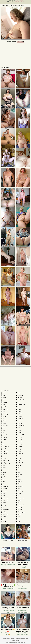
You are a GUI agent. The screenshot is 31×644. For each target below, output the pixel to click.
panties (19, 447)
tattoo (19, 493)
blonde (4, 423)
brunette (4, 435)
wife (18, 519)
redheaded (20, 463)
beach (3, 407)
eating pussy (5, 463)
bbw (3, 405)
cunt (3, 456)
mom (18, 409)
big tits (4, 416)
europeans (5, 470)
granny (4, 493)
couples (4, 449)
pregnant (20, 454)
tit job (19, 500)
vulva (19, 514)
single (19, 479)
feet (3, 477)
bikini (3, 419)
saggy (19, 465)
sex (18, 470)
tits (18, 503)
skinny (19, 482)
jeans (3, 517)
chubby (4, 440)
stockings (20, 491)
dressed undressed (7, 461)
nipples (19, 416)
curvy (3, 458)
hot (3, 507)
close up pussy (6, 447)
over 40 (19, 437)
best (3, 412)
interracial (5, 514)
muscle (19, 412)
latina (3, 521)
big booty (4, 414)
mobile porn (20, 405)
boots (3, 430)
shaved (19, 475)
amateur (4, 393)
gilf (3, 484)
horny (3, 505)
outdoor (19, 433)
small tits (20, 486)
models (19, 407)
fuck (3, 482)
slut (18, 484)
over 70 (19, 444)
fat (2, 475)
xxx (18, 521)
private (19, 456)
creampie (4, 451)
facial (3, 472)
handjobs (4, 500)
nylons (19, 423)
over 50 (19, 440)
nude (18, 421)
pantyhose (20, 449)
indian (3, 512)
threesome (20, 498)
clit (2, 444)
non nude (20, 419)
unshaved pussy (22, 505)
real (18, 461)
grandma (4, 491)
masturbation (21, 400)
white (19, 517)
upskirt (19, 507)
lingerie (19, 398)
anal (3, 395)
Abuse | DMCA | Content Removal (11, 638)
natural (19, 414)
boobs (3, 428)
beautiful (4, 409)
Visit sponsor (20, 42)
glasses (4, 489)
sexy (18, 472)
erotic (3, 468)
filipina (4, 479)
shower (19, 477)
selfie (19, 468)
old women (20, 428)
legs (18, 393)
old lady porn (21, 426)
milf (18, 402)
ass (3, 400)
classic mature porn (7, 442)
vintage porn (21, 512)
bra (3, 433)
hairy (3, 496)
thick (18, 496)
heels (3, 503)
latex (3, 519)
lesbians (19, 395)
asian (3, 398)
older (18, 430)
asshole (4, 402)
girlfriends (5, 486)
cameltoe (4, 437)
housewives (5, 510)
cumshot (4, 454)
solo (18, 489)
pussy (19, 458)
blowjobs (4, 426)
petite (19, 451)
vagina (19, 510)
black (3, 421)
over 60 (19, 442)
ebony (3, 465)
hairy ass (4, 498)
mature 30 (20, 435)
